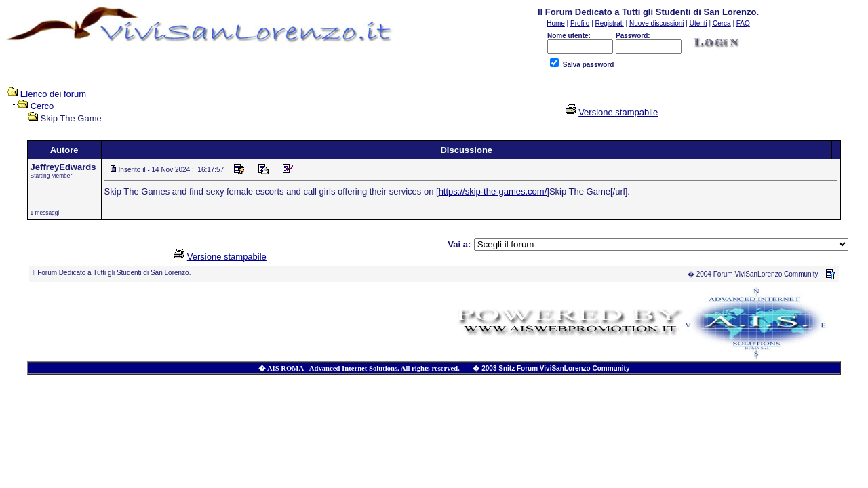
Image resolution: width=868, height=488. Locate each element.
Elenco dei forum (54, 94)
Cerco (42, 106)
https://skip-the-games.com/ (493, 191)
